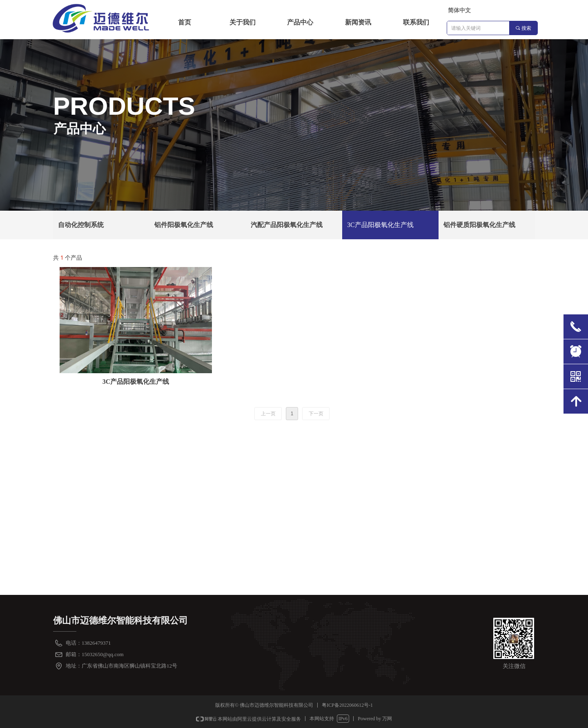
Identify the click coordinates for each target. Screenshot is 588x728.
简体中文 (459, 10)
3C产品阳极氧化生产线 (380, 225)
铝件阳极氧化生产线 (184, 225)
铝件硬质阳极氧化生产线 (479, 225)
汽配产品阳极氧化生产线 (287, 225)
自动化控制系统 (81, 225)
